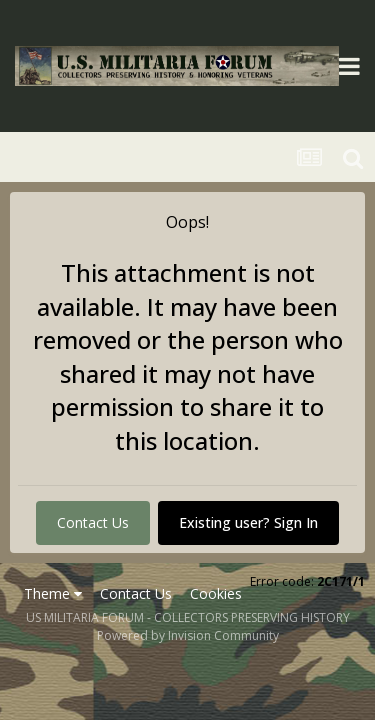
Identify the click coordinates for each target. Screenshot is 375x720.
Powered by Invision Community (188, 635)
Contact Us (93, 522)
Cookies (216, 593)
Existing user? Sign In (248, 522)
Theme (53, 593)
